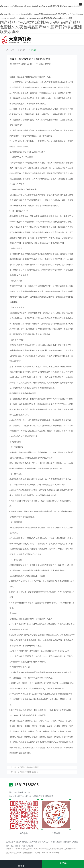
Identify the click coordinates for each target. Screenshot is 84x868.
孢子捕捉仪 (16, 846)
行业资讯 (32, 50)
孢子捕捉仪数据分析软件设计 (29, 772)
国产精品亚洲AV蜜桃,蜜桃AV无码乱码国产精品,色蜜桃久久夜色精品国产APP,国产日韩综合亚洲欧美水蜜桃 (41, 27)
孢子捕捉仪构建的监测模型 (28, 767)
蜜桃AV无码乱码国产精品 (27, 842)
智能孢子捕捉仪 (16, 77)
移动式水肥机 (56, 842)
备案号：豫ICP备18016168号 (47, 853)
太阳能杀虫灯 (44, 842)
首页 (12, 50)
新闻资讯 (21, 50)
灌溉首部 (67, 842)
